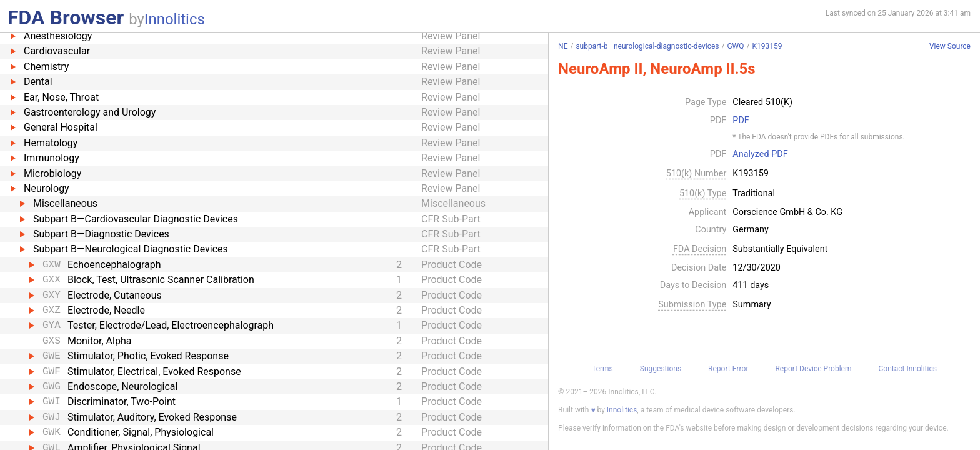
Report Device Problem (813, 369)
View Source (950, 47)
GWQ (735, 46)
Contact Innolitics (907, 369)
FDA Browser (66, 17)
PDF (741, 121)
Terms (602, 369)
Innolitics (175, 19)
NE (563, 46)
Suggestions (661, 369)
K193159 (767, 46)
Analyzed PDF (760, 154)
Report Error (728, 369)
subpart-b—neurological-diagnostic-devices (647, 46)
